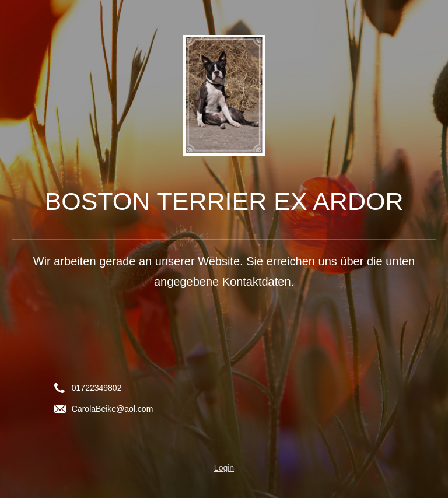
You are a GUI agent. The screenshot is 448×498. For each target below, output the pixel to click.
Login (224, 468)
